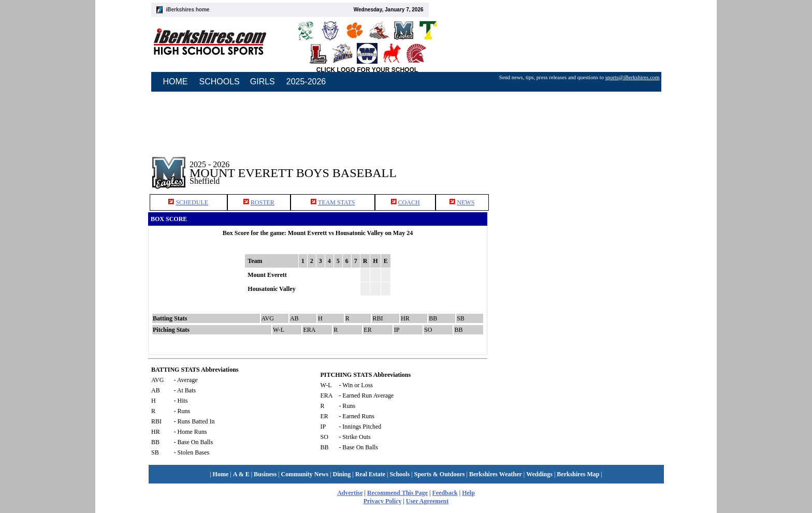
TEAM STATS (336, 202)
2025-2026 (306, 82)
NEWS (466, 202)
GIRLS (263, 82)
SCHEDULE (192, 202)
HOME (176, 82)
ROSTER (263, 202)
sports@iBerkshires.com (633, 77)
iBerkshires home (188, 10)
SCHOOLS (220, 82)
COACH (409, 202)
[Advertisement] (581, 165)
